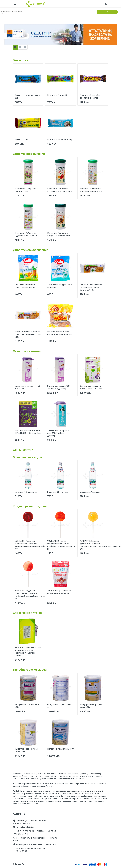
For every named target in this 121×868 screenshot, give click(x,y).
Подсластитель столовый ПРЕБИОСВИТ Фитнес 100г (28, 432)
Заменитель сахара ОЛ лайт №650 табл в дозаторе (58, 433)
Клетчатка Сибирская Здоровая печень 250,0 (91, 190)
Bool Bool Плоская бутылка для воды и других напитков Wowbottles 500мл (28, 652)
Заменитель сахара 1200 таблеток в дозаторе (59, 387)
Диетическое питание (29, 154)
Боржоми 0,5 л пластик (26, 492)
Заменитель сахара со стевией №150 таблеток (91, 387)
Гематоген (21, 60)
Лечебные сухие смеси (30, 670)
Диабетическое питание (31, 250)
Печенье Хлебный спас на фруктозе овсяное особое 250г (28, 334)
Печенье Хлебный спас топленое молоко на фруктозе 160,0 (91, 287)
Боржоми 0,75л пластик (91, 492)
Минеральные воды (27, 457)
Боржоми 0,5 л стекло (58, 492)
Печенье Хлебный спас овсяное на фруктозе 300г (60, 333)
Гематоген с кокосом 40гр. (60, 140)
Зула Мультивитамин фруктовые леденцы (25, 286)
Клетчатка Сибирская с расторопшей (26, 190)
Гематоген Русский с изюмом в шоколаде (90, 96)
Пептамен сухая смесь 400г (60, 749)
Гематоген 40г (22, 140)
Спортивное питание (28, 613)
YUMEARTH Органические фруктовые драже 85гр (59, 592)
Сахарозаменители (27, 351)
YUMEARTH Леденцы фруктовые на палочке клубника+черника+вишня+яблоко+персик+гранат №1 (39, 545)
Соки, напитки (23, 450)
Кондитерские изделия (30, 506)
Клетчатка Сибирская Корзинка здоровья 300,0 (60, 190)
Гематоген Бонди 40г (57, 95)
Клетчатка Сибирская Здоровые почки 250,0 (26, 234)
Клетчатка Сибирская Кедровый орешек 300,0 (59, 234)
